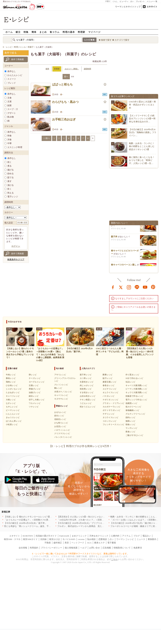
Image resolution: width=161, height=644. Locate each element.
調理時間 (87, 69)
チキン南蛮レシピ (88, 400)
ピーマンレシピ (13, 410)
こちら (114, 559)
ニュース (141, 539)
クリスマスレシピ (62, 433)
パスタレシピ (109, 396)
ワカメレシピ (35, 403)
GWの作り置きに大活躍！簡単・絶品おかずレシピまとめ (142, 105)
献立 (18, 32)
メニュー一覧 (152, 1)
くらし (115, 1)
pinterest (153, 287)
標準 (47, 69)
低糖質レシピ (131, 403)
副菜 (9, 105)
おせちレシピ (60, 412)
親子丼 (114, 238)
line (137, 287)
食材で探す (106, 40)
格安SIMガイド (30, 539)
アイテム (126, 536)
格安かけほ (55, 539)
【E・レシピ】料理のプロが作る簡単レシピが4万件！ (81, 446)
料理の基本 (69, 32)
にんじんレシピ (13, 414)
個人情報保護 (71, 548)
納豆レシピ (34, 396)
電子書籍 (112, 543)
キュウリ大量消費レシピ (136, 392)
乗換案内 (152, 539)
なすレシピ (11, 403)
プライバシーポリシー (51, 548)
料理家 (81, 32)
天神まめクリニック (99, 536)
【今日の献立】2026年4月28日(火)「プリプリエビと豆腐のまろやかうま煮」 (93, 523)
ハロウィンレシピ (62, 430)
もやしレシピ (12, 407)
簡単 (34, 32)
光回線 (43, 539)
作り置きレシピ (132, 375)
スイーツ (12, 79)
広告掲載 (107, 548)
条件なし (12, 71)
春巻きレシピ (109, 385)
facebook (113, 287)
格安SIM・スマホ (12, 539)
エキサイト (152, 7)
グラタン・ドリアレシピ (113, 403)
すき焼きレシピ (87, 392)
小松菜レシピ (12, 424)
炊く (9, 189)
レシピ (131, 539)
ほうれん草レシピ (14, 421)
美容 (67, 543)
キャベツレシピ (13, 396)
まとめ (43, 32)
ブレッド (12, 83)
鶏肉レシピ (11, 382)
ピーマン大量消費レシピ (136, 389)
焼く (9, 162)
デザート (12, 113)
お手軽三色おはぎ (64, 119)
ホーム (9, 32)
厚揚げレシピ (35, 389)
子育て (108, 1)
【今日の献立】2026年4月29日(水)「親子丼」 (25, 523)
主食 (9, 98)
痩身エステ (99, 543)
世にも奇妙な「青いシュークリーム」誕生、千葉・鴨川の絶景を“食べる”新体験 (42, 526)
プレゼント (140, 1)
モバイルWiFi (69, 539)
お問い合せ (95, 548)
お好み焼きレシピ (88, 396)
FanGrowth (64, 536)
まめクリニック (79, 536)
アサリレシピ (60, 375)
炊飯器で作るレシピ (134, 396)
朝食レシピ (130, 424)
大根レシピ (11, 400)
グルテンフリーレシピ (135, 414)
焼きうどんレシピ (88, 407)
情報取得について (122, 548)
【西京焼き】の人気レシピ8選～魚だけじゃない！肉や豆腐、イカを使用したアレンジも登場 (101, 517)
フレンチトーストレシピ (113, 424)
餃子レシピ (108, 378)
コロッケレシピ (110, 421)
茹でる (11, 177)
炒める (11, 174)
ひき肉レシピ (12, 385)
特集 (26, 32)
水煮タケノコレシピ (63, 392)
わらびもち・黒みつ (65, 102)
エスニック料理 (15, 147)
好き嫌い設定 (22, 223)
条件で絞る (11, 53)
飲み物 (11, 117)
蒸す (9, 181)
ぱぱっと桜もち (62, 84)
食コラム (55, 32)
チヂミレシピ (109, 414)
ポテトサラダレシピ (111, 410)
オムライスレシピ (110, 392)
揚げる (11, 170)
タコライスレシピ (110, 417)
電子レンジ (13, 197)
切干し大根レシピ (37, 400)
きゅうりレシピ (13, 417)
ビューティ (124, 1)
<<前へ (47, 138)
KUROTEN (28, 536)
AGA (89, 543)
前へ (66, 77)
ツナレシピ (34, 407)
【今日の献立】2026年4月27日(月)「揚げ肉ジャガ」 (135, 523)
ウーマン (121, 539)
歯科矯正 (58, 543)
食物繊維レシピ (132, 410)
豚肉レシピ (11, 378)
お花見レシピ (60, 426)
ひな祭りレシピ (61, 423)
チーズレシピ (35, 378)
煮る (9, 166)
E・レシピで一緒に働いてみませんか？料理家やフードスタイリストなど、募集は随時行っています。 (80, 554)
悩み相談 (91, 539)
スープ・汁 (13, 109)
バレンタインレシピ (63, 437)
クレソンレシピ (61, 385)
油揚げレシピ (35, 392)
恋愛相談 (103, 539)
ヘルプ (83, 548)
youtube (145, 287)
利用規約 (34, 548)
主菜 (9, 102)
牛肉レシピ (11, 375)
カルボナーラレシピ (111, 407)
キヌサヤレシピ (61, 399)
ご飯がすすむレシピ (134, 435)
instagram (129, 287)
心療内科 (115, 536)
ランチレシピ (131, 428)
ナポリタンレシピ (110, 400)
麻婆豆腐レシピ (110, 382)
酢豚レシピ (108, 375)
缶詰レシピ (130, 382)
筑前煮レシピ (86, 389)
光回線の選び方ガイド (46, 536)
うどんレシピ (86, 403)
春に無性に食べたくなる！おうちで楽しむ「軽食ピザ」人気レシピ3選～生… (142, 160)
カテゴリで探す (122, 40)
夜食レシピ (130, 432)
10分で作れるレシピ (134, 378)
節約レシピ (130, 417)
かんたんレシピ (15, 75)
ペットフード (78, 543)
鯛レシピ (58, 388)
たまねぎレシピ (13, 392)
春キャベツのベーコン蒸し (124, 266)
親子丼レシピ (86, 375)
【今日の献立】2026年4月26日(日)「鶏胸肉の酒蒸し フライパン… (143, 132)
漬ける (11, 185)
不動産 (48, 543)
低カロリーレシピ (133, 407)
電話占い (147, 536)
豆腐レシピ (34, 385)
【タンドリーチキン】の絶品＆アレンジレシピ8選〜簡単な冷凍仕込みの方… (142, 118)
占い (132, 1)
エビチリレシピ (110, 389)
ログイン (16, 246)
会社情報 (23, 548)
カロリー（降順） (72, 69)
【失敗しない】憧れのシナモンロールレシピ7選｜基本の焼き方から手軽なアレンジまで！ (47, 517)
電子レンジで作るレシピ (136, 400)
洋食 (9, 140)
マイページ (94, 32)
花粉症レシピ (60, 419)
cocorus (81, 539)
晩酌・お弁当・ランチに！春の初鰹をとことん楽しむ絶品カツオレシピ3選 (142, 146)
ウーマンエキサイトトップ (128, 7)
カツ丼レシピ (86, 378)
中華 (9, 143)
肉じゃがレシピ (87, 385)
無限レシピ (130, 421)
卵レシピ (33, 375)
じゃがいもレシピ (14, 389)
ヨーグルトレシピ (37, 382)
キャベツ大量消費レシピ (136, 385)
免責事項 (138, 548)
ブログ (137, 536)
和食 (9, 136)
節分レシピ (59, 416)
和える (11, 193)
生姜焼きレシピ (87, 382)
